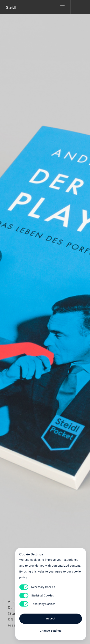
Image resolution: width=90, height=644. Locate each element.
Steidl (11, 7)
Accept (51, 618)
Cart (45, 320)
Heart (30, 320)
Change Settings (51, 631)
